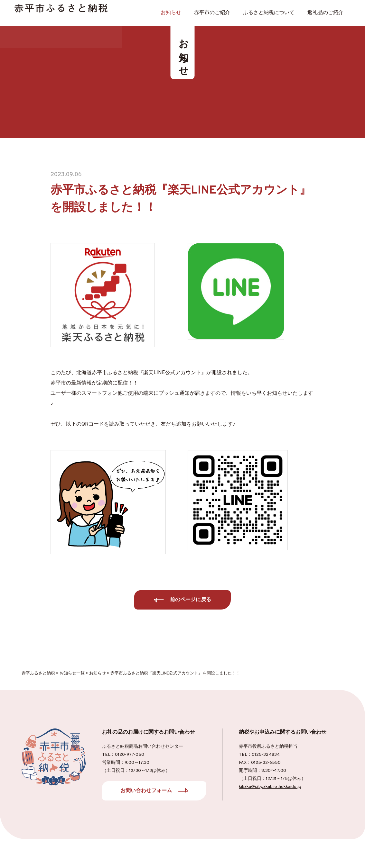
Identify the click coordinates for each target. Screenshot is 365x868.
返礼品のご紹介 (325, 13)
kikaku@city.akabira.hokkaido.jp (270, 787)
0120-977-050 (130, 755)
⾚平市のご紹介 (212, 13)
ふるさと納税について (269, 13)
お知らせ (171, 13)
